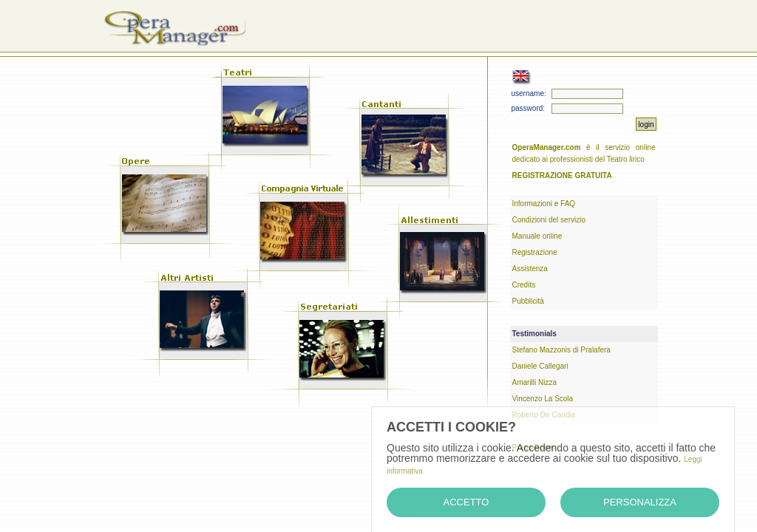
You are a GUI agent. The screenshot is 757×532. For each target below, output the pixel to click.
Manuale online (537, 236)
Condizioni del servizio (549, 220)
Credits (524, 285)
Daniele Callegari (540, 366)
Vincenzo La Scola (543, 399)
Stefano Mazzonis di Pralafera (561, 350)
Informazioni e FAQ (544, 204)
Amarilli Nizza (535, 382)
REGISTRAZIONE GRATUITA (562, 175)
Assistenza (530, 269)
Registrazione (535, 252)
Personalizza (640, 502)
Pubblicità (528, 301)
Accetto (466, 502)
